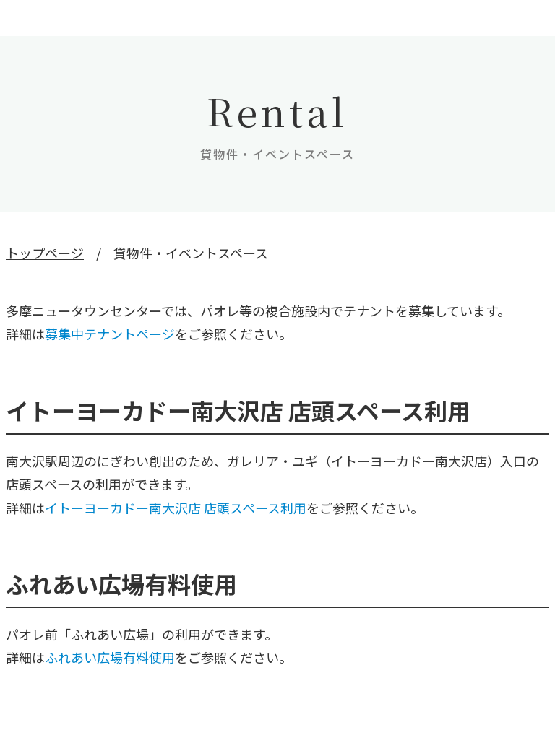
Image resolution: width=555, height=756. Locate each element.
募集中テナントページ (110, 334)
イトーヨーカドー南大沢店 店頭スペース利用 (176, 508)
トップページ (45, 253)
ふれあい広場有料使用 (110, 657)
